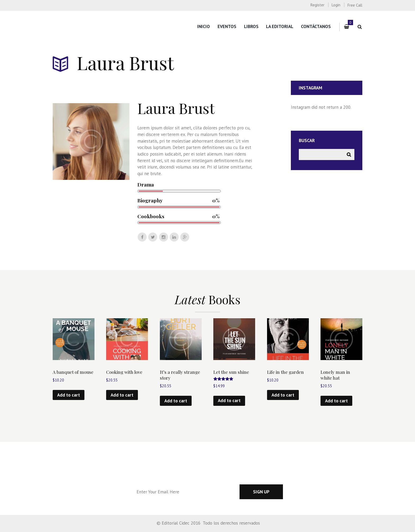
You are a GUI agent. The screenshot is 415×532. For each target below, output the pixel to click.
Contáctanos (316, 26)
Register (317, 5)
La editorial (280, 26)
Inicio (204, 26)
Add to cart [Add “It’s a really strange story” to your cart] (176, 401)
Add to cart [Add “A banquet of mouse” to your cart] (69, 395)
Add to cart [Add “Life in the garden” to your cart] (283, 395)
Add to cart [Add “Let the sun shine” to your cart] (229, 401)
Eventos (227, 26)
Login (336, 5)
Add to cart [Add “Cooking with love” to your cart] (122, 395)
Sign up (261, 492)
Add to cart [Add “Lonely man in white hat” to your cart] (336, 401)
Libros (251, 26)
